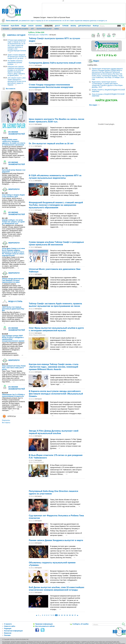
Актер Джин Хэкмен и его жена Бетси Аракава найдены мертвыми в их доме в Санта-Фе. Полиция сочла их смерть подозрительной (13, 252)
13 (65, 615)
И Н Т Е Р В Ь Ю (106, 55)
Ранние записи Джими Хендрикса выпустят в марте (56, 540)
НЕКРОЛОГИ (14, 189)
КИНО (57, 29)
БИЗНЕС (39, 26)
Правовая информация (44, 624)
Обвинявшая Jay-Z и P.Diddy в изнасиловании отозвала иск (13, 395)
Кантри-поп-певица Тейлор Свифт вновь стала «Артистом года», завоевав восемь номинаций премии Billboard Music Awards (54, 367)
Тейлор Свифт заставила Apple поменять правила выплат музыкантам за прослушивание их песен (55, 305)
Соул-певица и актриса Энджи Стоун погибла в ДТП (13, 196)
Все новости (11, 89)
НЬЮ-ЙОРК (15, 26)
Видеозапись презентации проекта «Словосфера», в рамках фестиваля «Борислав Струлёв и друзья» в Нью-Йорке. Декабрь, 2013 (107, 84)
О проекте (8, 624)
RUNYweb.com (33, 35)
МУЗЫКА (6, 29)
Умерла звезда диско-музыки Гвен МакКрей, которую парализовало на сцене (13, 280)
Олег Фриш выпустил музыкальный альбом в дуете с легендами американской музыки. (56, 329)
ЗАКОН (31, 26)
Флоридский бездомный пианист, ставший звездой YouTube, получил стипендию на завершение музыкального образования (56, 205)
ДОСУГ (58, 26)
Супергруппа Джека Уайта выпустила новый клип (55, 63)
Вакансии (8, 633)
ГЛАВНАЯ (5, 26)
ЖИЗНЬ (73, 26)
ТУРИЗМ (65, 26)
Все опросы (6, 423)
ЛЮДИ (24, 26)
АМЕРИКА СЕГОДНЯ (16, 35)
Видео (96, 61)
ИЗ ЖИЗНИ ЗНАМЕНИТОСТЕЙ (17, 133)
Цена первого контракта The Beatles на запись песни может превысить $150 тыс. (57, 120)
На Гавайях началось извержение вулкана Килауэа (15, 62)
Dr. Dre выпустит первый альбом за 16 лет (51, 144)
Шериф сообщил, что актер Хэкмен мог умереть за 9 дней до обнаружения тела (13, 222)
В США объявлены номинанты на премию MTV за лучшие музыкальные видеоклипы (55, 177)
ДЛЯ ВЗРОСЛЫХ (84, 26)
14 (67, 615)
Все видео (94, 105)
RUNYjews (97, 26)
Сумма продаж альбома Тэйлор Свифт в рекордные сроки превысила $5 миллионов (56, 243)
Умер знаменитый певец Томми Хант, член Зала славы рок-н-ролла (14, 368)
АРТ (32, 29)
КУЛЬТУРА (49, 26)
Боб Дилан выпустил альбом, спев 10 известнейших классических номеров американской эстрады (57, 589)
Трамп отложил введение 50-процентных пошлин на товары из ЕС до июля (17, 57)
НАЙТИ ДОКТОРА (107, 100)
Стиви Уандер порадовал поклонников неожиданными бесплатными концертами (51, 86)
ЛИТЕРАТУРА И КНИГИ (20, 29)
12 (62, 615)
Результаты (6, 420)
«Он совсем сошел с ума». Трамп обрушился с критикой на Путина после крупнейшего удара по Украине (17, 81)
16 (72, 615)
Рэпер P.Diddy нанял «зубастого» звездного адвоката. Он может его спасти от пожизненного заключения (14, 142)
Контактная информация (13, 631)
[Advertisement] (57, 112)
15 (70, 615)
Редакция (8, 629)
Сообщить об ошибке (81, 624)
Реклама (7, 635)
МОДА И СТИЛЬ (15, 301)
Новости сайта (10, 626)
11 (59, 615)
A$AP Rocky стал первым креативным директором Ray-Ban (13, 309)
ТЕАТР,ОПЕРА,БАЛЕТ (44, 29)
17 (75, 615)
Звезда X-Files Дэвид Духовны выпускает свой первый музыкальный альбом (54, 432)
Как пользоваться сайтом (45, 626)
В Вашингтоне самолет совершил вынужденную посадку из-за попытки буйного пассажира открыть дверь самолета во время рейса (16, 71)
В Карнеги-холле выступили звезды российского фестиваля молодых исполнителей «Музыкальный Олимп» (56, 394)
